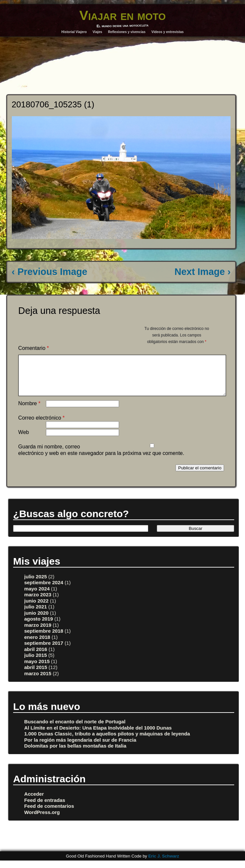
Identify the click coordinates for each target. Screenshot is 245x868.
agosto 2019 (39, 627)
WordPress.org (42, 820)
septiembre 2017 (44, 651)
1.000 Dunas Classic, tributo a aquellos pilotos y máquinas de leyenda (107, 741)
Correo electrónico (41, 426)
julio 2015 (36, 663)
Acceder (34, 802)
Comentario (34, 348)
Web (24, 440)
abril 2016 (36, 657)
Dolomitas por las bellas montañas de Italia (75, 754)
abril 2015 (36, 675)
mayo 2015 (37, 669)
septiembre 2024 (44, 590)
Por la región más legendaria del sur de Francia (80, 748)
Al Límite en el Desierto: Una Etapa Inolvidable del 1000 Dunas (98, 736)
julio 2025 (36, 584)
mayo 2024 (37, 597)
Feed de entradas (45, 808)
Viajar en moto (123, 15)
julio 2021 (36, 615)
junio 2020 (36, 621)
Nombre (30, 411)
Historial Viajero (74, 32)
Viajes (97, 32)
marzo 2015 (38, 681)
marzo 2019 (38, 633)
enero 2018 (37, 645)
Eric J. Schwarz (164, 864)
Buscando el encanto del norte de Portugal (75, 729)
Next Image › (203, 272)
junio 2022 (36, 609)
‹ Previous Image (50, 272)
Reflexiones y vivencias (127, 32)
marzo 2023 (38, 602)
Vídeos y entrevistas (167, 32)
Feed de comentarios (49, 814)
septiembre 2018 (44, 639)
